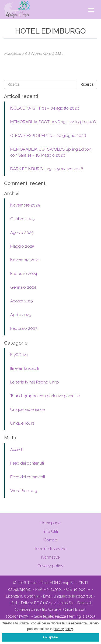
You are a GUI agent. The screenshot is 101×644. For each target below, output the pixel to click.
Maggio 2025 (22, 246)
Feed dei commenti (28, 477)
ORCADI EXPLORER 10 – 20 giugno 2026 (48, 136)
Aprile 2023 (21, 315)
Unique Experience (27, 410)
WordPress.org (24, 491)
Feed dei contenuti (27, 463)
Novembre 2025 (25, 205)
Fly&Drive (19, 355)
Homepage (50, 523)
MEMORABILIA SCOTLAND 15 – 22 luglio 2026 (53, 122)
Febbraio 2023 (24, 328)
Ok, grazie (50, 637)
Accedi (16, 450)
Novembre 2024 (25, 260)
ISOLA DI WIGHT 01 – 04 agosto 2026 (45, 108)
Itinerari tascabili (25, 368)
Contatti (51, 540)
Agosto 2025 (22, 233)
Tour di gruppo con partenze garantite (45, 396)
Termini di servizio (50, 549)
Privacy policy (50, 566)
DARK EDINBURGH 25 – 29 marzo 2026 (47, 169)
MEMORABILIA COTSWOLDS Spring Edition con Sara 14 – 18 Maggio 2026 (51, 152)
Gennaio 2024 (23, 287)
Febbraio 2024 (24, 274)
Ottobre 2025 (22, 219)
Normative (50, 557)
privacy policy (63, 629)
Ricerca (87, 84)
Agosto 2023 (22, 301)
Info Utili (51, 531)
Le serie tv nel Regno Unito (35, 382)
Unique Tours (22, 423)
